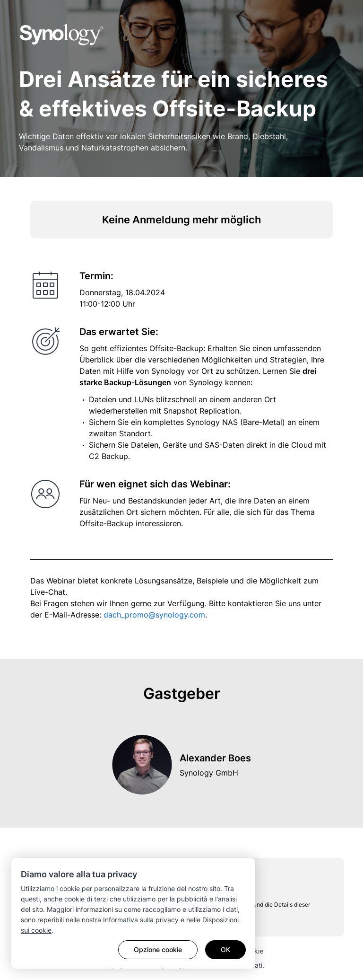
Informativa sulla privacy (141, 920)
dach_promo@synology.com (154, 615)
